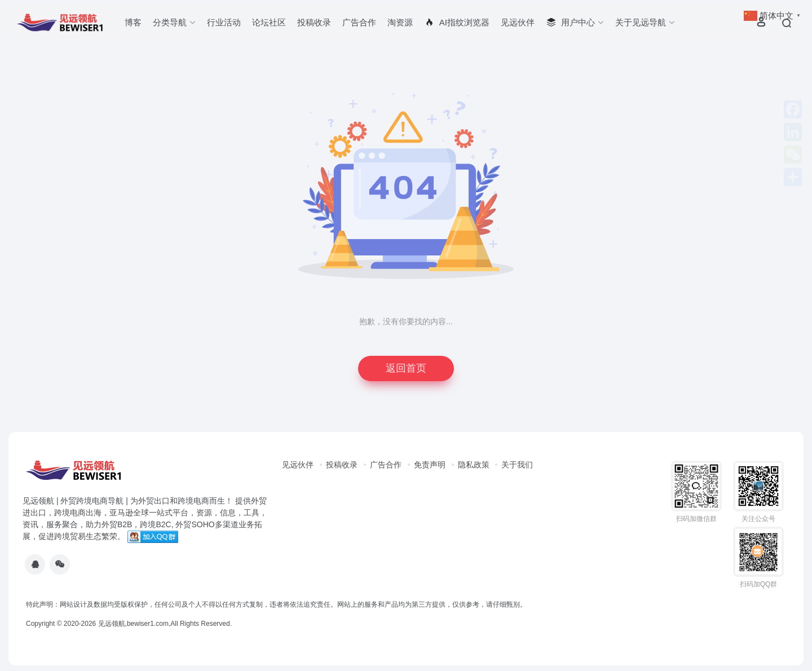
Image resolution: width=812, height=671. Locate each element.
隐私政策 (474, 465)
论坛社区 (269, 22)
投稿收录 (314, 22)
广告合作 (359, 22)
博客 (133, 22)
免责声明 (430, 465)
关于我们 (517, 465)
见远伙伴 (518, 22)
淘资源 (400, 22)
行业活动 (224, 22)
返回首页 (406, 368)
